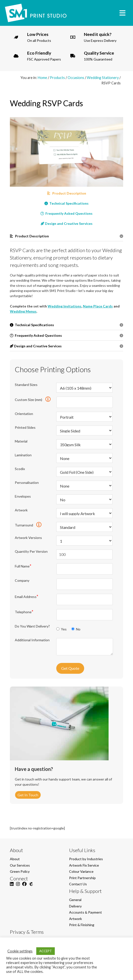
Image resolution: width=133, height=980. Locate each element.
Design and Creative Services (67, 223)
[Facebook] (24, 887)
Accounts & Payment (85, 912)
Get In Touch (28, 795)
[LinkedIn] (12, 887)
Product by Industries (86, 859)
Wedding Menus (23, 311)
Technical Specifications (66, 203)
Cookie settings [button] (20, 951)
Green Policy (20, 871)
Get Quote (70, 668)
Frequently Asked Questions (66, 213)
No (76, 629)
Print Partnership (82, 878)
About (15, 859)
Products (57, 78)
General (75, 900)
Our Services (20, 865)
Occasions (76, 78)
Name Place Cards (98, 306)
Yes (62, 629)
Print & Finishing (82, 925)
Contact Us (78, 884)
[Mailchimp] (31, 887)
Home (42, 78)
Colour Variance (81, 871)
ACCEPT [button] (46, 951)
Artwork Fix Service (84, 865)
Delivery (75, 906)
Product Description (67, 193)
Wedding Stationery (103, 78)
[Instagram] (18, 887)
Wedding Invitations (65, 306)
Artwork (76, 919)
